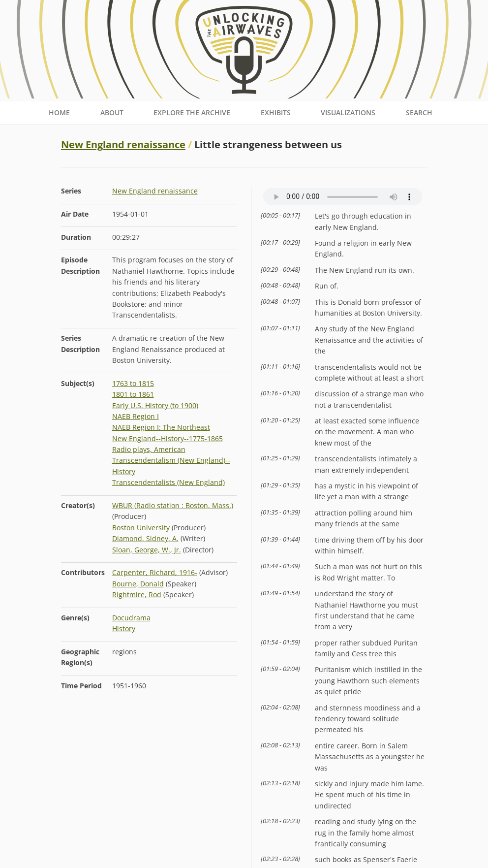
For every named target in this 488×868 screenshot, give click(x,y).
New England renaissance (123, 145)
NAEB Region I (136, 416)
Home (59, 113)
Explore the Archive (192, 113)
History (124, 628)
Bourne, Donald (138, 584)
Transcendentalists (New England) (168, 482)
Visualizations (348, 113)
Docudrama (131, 618)
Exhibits (276, 113)
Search (419, 113)
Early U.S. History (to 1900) (155, 405)
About (112, 113)
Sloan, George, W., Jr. (147, 550)
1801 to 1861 (133, 394)
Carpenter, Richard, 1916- (155, 572)
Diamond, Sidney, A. (145, 538)
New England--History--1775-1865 (168, 438)
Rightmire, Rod (137, 595)
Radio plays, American (149, 449)
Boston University (141, 528)
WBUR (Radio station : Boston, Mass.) (173, 505)
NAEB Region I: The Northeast (161, 427)
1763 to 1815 (133, 383)
